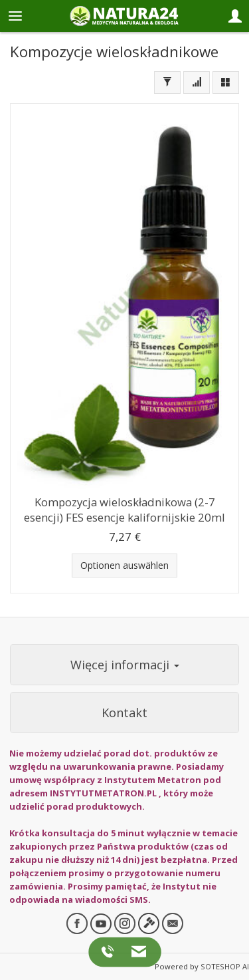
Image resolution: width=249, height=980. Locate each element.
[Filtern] (167, 82)
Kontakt (124, 713)
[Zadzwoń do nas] (110, 951)
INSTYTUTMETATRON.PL (103, 793)
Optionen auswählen (124, 565)
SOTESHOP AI (225, 966)
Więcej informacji (125, 665)
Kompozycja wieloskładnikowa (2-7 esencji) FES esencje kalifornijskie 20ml (124, 510)
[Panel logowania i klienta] (235, 16)
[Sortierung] (197, 82)
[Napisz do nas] (135, 951)
